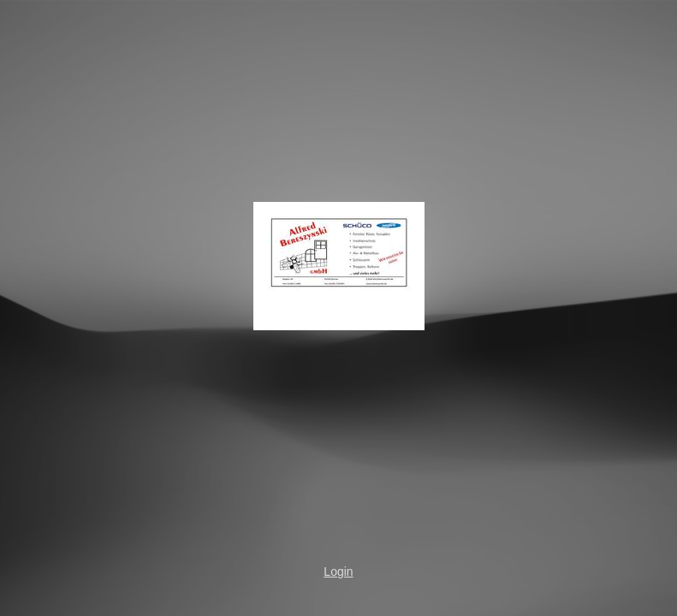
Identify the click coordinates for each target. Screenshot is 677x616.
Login (338, 572)
